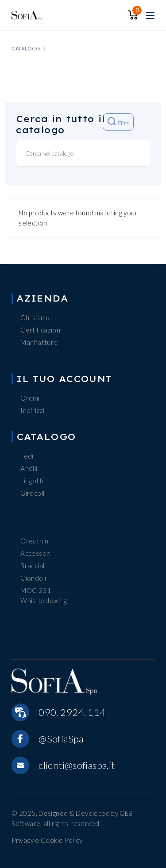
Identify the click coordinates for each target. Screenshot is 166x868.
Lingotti (32, 481)
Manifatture (39, 342)
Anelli (29, 468)
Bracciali (33, 566)
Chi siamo (35, 317)
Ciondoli (33, 578)
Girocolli (33, 493)
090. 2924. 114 (72, 712)
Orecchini (35, 541)
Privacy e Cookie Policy (47, 840)
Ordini (30, 398)
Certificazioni (41, 330)
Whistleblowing (44, 600)
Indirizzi (32, 410)
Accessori (35, 553)
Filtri (118, 122)
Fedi (27, 456)
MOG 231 (36, 590)
